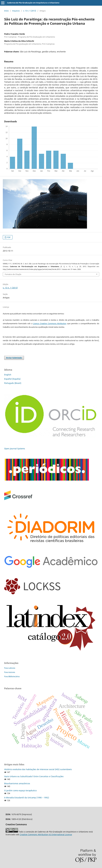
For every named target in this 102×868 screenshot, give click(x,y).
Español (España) (12, 379)
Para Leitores (10, 668)
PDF (9, 237)
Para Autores (10, 672)
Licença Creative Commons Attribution (50, 323)
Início (6, 11)
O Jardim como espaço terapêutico (20, 790)
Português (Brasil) (13, 383)
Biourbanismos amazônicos (17, 783)
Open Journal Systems (15, 449)
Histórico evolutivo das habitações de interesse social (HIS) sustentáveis (38, 769)
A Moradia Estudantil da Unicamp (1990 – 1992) (27, 798)
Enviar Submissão (14, 358)
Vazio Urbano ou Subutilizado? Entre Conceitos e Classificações (34, 776)
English (8, 375)
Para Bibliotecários (12, 676)
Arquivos (16, 11)
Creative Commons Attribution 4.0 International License (46, 834)
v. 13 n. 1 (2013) (30, 11)
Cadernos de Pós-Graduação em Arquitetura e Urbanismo (33, 3)
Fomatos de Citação (13, 274)
